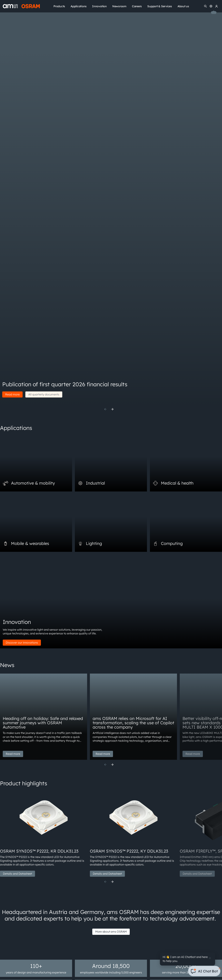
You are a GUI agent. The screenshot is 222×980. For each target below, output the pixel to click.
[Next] (112, 409)
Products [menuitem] (59, 6)
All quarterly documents (44, 394)
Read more (12, 394)
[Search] (205, 6)
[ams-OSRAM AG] (21, 6)
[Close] (210, 958)
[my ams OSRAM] (216, 6)
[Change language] (211, 6)
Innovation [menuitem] (99, 6)
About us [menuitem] (183, 6)
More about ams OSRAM (111, 932)
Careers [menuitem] (137, 6)
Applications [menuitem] (79, 6)
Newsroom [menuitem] (119, 6)
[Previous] (105, 409)
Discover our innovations (22, 643)
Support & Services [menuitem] (160, 6)
